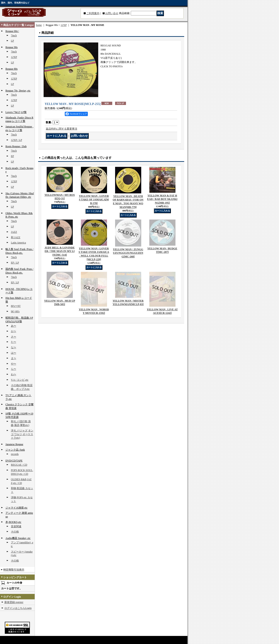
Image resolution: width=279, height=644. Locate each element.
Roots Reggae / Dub (16, 146)
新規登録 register (14, 602)
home (39, 25)
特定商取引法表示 (14, 570)
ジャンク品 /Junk (15, 450)
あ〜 (14, 326)
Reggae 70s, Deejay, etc (18, 91)
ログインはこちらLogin (18, 608)
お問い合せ (112, 13)
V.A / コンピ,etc (20, 380)
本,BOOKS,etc (13, 522)
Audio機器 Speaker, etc (18, 538)
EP (12, 156)
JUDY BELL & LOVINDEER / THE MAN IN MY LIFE (60, 251)
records (15, 454)
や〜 (14, 364)
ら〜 (14, 369)
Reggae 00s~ (12, 31)
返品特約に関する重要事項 (61, 129)
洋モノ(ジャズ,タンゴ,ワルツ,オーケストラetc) (22, 434)
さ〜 (14, 337)
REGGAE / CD (19, 465)
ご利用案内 (93, 13)
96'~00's (15, 311)
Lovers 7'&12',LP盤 (16, 112)
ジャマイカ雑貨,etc (16, 508)
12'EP (14, 57)
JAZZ (14, 232)
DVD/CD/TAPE (14, 461)
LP (12, 41)
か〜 (14, 331)
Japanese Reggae (14, 444)
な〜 (14, 347)
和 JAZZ (16, 237)
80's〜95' (16, 306)
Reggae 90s (12, 47)
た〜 (14, 342)
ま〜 (14, 358)
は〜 (14, 353)
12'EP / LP (16, 140)
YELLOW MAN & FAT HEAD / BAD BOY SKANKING (162, 199)
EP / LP (15, 263)
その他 (15, 532)
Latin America (18, 243)
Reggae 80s (12, 69)
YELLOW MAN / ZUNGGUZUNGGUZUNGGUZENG (128, 253)
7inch (14, 35)
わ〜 (14, 374)
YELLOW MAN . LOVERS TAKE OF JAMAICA (94, 200)
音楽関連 (16, 526)
